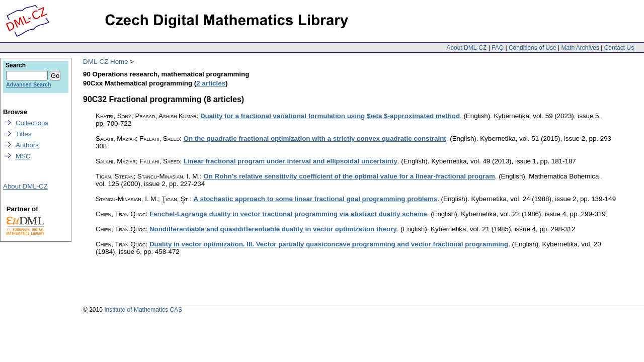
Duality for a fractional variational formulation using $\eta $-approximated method (330, 116)
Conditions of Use (533, 48)
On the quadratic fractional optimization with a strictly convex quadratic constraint (315, 139)
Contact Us (619, 48)
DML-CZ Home (106, 62)
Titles (23, 134)
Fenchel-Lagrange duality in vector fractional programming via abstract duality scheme (288, 214)
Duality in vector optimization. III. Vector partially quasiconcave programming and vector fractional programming (329, 244)
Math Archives (580, 48)
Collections (32, 123)
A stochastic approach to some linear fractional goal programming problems (316, 199)
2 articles (211, 83)
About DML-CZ (466, 48)
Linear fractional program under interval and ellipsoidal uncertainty (291, 161)
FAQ (498, 48)
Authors (27, 145)
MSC (23, 156)
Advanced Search (28, 84)
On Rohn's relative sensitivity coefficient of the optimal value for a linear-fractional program (349, 176)
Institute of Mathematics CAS (143, 310)
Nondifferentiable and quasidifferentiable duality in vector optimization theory (273, 229)
